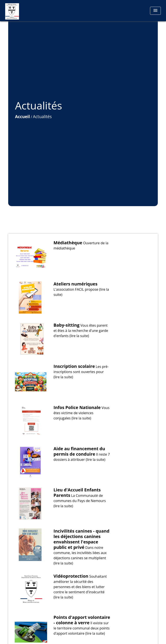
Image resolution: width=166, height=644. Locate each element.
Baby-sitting (67, 325)
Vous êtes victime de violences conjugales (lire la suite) (82, 413)
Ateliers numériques (76, 284)
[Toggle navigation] (155, 11)
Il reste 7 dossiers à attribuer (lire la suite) (82, 457)
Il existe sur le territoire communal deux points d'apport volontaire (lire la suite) (82, 628)
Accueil (22, 117)
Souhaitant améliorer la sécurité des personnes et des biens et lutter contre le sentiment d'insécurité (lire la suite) (80, 587)
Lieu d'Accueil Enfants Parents (77, 492)
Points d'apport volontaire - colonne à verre (82, 620)
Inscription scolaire (74, 366)
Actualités (42, 117)
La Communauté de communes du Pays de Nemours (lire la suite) (80, 501)
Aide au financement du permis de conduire (79, 451)
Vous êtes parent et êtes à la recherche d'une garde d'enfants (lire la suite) (81, 331)
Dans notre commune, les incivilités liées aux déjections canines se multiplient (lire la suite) (80, 555)
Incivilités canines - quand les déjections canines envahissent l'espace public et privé (82, 539)
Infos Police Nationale (77, 407)
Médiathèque (68, 243)
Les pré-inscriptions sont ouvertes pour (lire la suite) (81, 372)
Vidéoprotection (71, 576)
